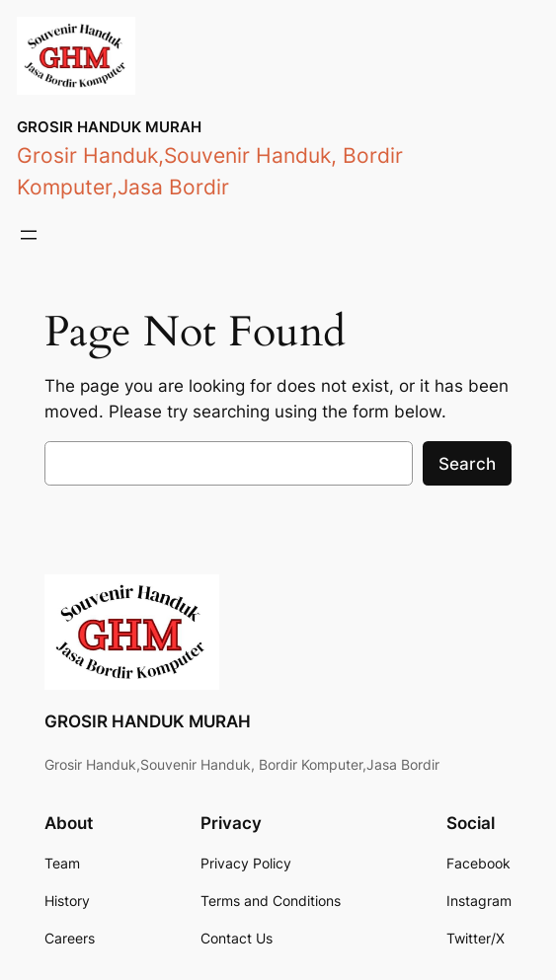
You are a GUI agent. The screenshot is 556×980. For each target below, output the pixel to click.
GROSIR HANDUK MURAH (109, 127)
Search (467, 464)
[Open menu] (29, 235)
